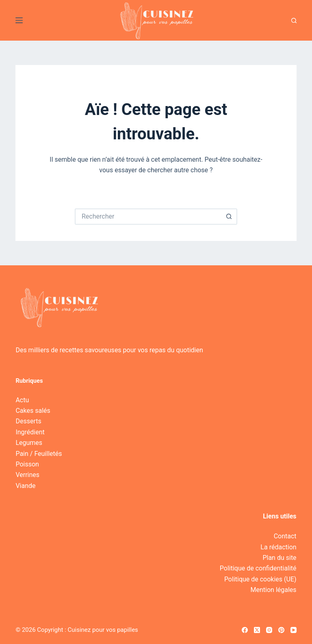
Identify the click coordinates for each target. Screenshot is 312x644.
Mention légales (274, 590)
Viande (25, 486)
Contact (285, 536)
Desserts (28, 421)
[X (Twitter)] (257, 630)
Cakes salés (33, 411)
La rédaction (278, 547)
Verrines (27, 475)
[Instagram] (269, 630)
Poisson (27, 464)
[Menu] (19, 20)
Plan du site (279, 558)
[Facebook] (245, 630)
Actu (22, 400)
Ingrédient (30, 432)
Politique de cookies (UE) (260, 579)
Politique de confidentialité (258, 568)
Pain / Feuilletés (39, 454)
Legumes (29, 443)
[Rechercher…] (148, 217)
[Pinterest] (281, 630)
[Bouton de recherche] (229, 217)
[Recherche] (294, 21)
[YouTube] (294, 630)
